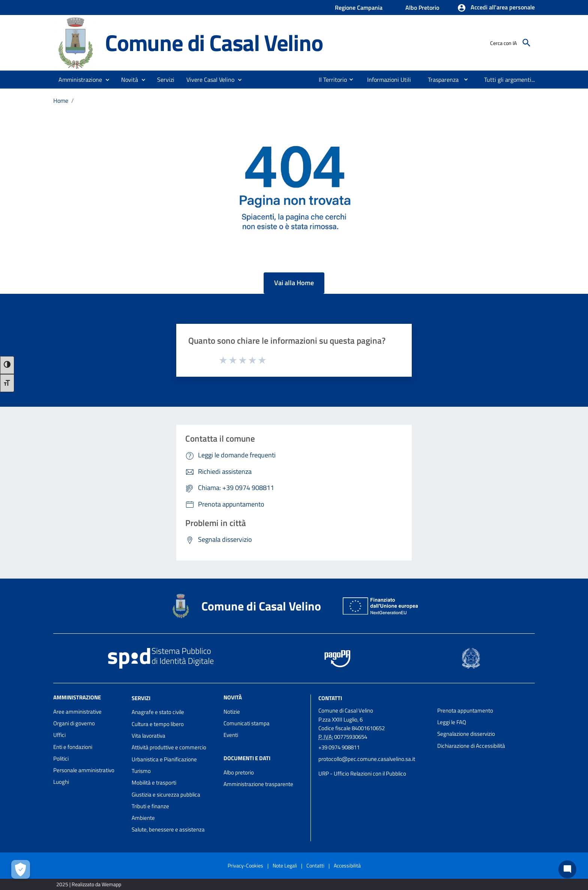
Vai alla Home (294, 283)
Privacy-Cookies (245, 865)
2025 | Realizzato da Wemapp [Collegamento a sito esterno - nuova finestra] (89, 884)
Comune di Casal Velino (214, 42)
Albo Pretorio (422, 8)
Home (61, 101)
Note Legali (285, 865)
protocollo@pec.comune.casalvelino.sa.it (367, 759)
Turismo (141, 771)
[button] (496, 8)
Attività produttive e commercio (169, 747)
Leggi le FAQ (452, 722)
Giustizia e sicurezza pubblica (166, 795)
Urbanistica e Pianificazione (164, 759)
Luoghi (61, 782)
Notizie (232, 712)
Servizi (141, 698)
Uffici (59, 735)
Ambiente (143, 818)
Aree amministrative (77, 712)
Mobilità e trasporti (154, 783)
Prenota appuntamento (465, 710)
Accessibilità (347, 865)
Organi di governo (74, 723)
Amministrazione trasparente (258, 784)
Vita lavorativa (148, 736)
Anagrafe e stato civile (158, 712)
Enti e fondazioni (73, 747)
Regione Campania (359, 8)
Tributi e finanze (150, 806)
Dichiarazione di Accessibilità (471, 746)
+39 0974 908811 (339, 747)
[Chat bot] (567, 869)
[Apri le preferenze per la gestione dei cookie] (21, 869)
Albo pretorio (239, 772)
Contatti (330, 698)
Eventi (231, 735)
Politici (61, 758)
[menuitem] (330, 80)
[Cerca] (526, 43)
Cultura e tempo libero (158, 724)
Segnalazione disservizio (466, 734)
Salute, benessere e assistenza (168, 829)
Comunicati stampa (247, 723)
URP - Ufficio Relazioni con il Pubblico (362, 773)
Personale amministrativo (84, 770)
